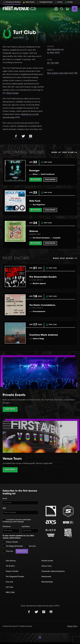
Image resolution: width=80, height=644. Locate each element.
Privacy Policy (72, 628)
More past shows (63, 258)
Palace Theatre (10, 543)
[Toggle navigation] (75, 9)
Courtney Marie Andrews (49, 335)
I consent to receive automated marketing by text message (17, 521)
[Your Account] (56, 9)
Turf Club (31, 547)
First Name (7, 528)
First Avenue (12, 562)
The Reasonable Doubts (48, 277)
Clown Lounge (27, 93)
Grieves (35, 231)
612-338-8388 (52, 63)
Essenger (36, 170)
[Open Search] (62, 9)
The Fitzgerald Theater (13, 547)
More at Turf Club (63, 152)
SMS (4, 509)
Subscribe (22, 553)
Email (5, 499)
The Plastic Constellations (46, 305)
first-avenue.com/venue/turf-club (62, 73)
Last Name (26, 528)
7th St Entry (11, 568)
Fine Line (8, 552)
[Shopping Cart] (67, 9)
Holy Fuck (37, 201)
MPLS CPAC (11, 594)
